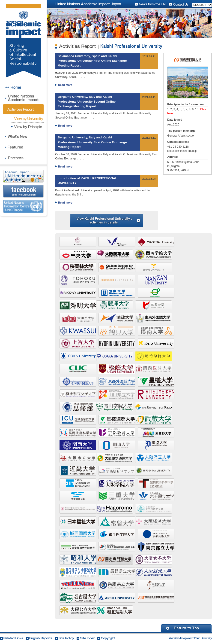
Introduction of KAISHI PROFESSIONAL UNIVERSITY (87, 181)
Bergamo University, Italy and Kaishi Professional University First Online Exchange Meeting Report (92, 142)
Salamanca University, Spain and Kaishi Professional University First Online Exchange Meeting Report (92, 61)
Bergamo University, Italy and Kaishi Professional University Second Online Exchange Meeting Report (87, 101)
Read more (65, 85)
